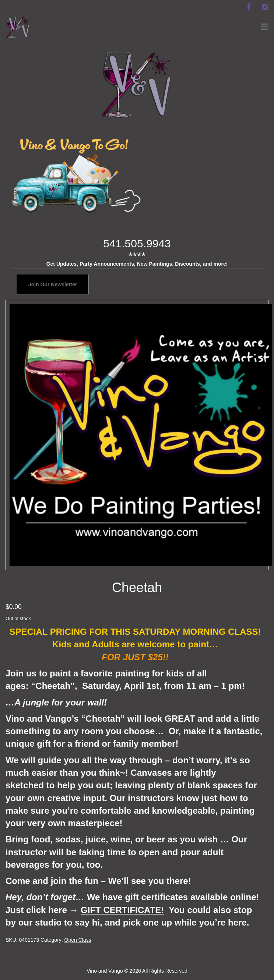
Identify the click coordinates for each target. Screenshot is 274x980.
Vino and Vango (105, 971)
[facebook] (249, 7)
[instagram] (265, 7)
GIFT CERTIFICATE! (122, 910)
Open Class (78, 940)
